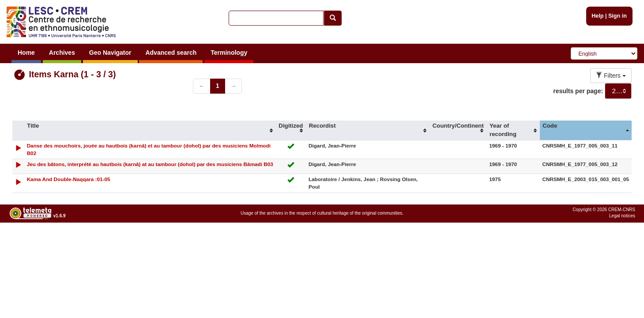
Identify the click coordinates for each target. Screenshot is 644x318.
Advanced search (171, 53)
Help (597, 16)
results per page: (578, 91)
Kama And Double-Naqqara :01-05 (69, 179)
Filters (611, 76)
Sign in (618, 16)
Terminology (229, 53)
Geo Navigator (110, 53)
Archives (62, 53)
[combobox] (618, 91)
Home (26, 53)
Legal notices (622, 216)
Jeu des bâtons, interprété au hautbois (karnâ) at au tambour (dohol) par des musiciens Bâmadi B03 (150, 164)
